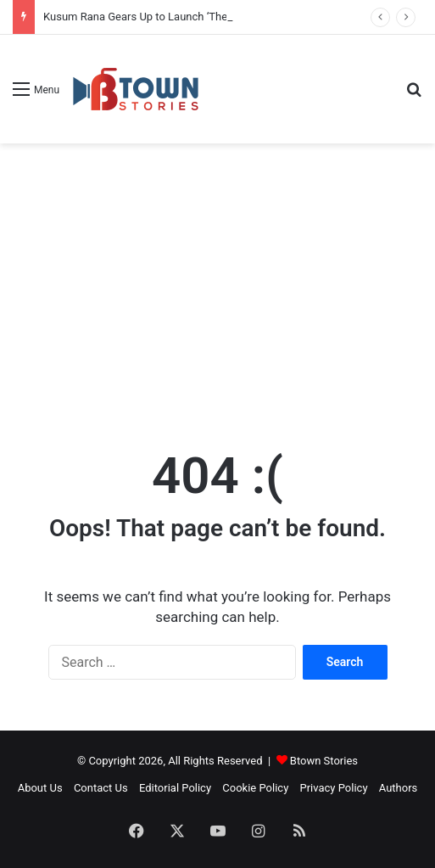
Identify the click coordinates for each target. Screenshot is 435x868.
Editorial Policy (175, 788)
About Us (40, 788)
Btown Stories (324, 761)
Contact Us (101, 788)
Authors (399, 788)
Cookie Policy (255, 788)
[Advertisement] (217, 279)
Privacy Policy (334, 788)
